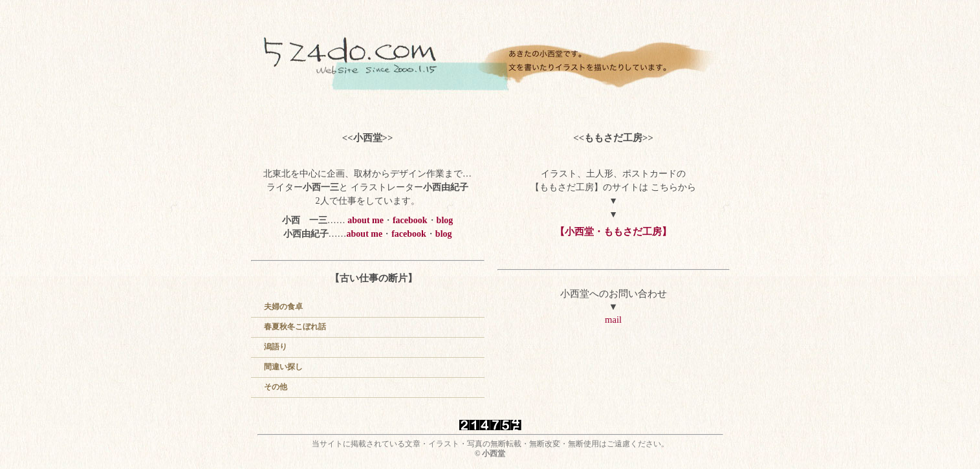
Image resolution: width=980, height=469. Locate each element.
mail (613, 320)
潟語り (276, 347)
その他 (276, 387)
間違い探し (283, 367)
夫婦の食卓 (283, 307)
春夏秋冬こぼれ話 (295, 327)
